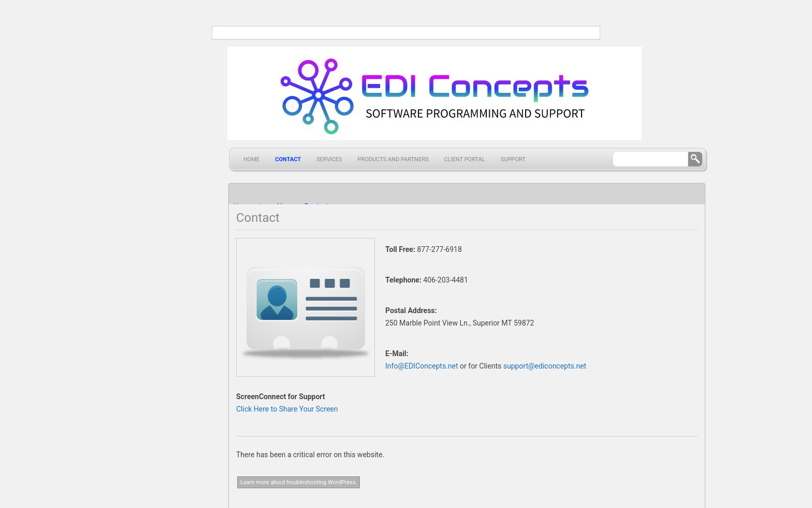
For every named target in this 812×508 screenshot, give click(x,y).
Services (329, 159)
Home (251, 159)
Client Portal (465, 159)
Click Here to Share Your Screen (287, 409)
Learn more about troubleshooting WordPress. (299, 482)
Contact (288, 159)
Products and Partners (393, 159)
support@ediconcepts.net (545, 366)
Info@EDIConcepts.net (422, 366)
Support (513, 159)
